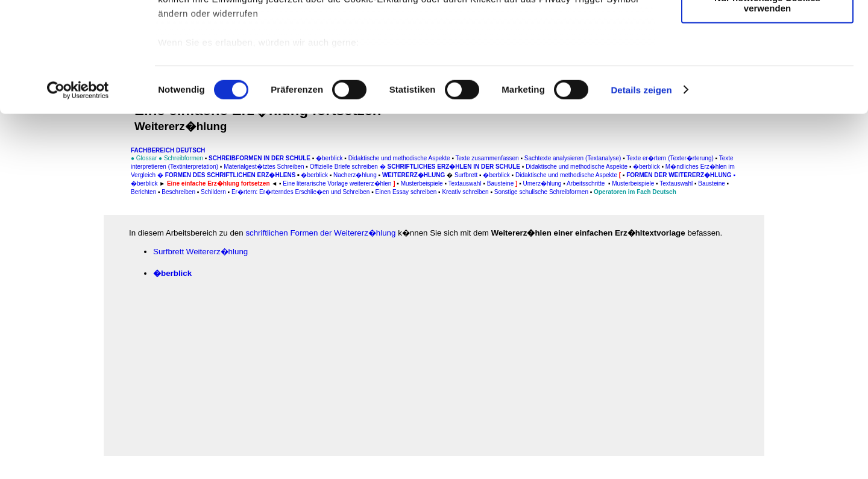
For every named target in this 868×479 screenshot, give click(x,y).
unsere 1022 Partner (240, 44)
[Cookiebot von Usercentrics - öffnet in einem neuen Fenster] (78, 193)
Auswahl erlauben (767, 65)
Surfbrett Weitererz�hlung (200, 252)
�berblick (172, 273)
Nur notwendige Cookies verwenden (767, 105)
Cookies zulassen (767, 30)
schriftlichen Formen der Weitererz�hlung (320, 233)
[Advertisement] (61, 251)
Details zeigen (641, 193)
